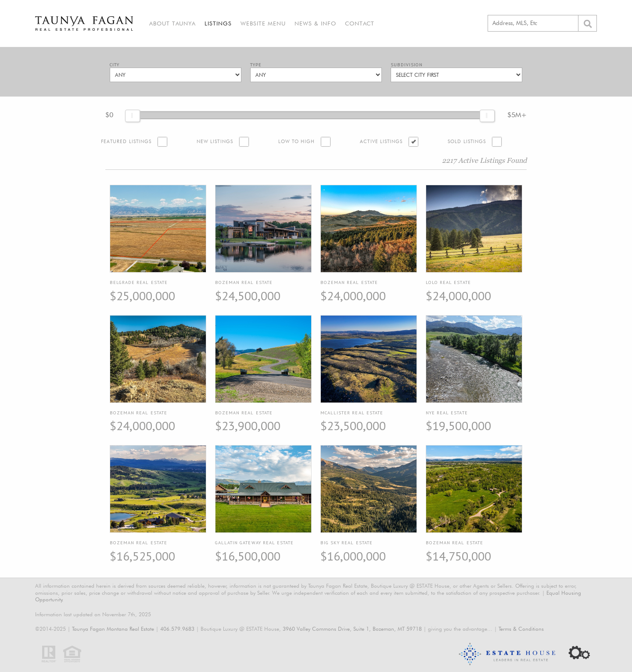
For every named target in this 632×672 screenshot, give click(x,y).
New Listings (215, 142)
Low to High (297, 142)
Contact (360, 23)
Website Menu (263, 23)
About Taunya (172, 23)
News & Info (315, 23)
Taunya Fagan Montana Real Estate (113, 629)
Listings (218, 23)
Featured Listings (126, 142)
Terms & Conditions (521, 629)
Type (256, 65)
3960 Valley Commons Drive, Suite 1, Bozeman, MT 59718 (352, 629)
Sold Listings (467, 142)
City (115, 65)
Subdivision (407, 65)
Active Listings (381, 142)
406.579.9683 (177, 629)
